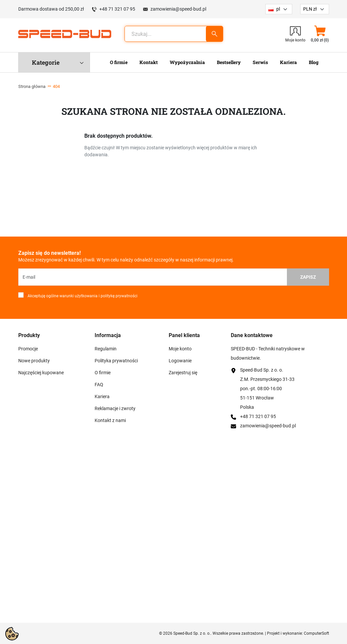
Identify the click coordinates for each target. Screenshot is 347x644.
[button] (320, 34)
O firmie (103, 373)
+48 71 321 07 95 (117, 9)
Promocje (28, 349)
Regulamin (106, 349)
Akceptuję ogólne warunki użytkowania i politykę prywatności (81, 296)
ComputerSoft (316, 633)
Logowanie (180, 361)
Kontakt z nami (110, 420)
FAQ (99, 385)
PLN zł (310, 9)
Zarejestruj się (183, 373)
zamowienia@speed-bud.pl (178, 9)
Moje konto (180, 349)
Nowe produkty (34, 361)
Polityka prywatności (116, 361)
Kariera (102, 396)
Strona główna (32, 86)
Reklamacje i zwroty (115, 408)
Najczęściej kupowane (41, 373)
